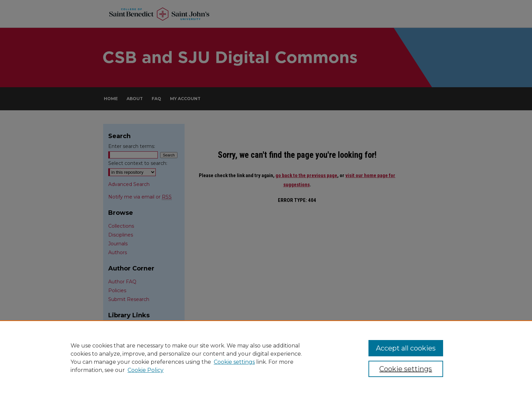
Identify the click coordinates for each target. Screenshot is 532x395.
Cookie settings (234, 362)
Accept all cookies (406, 348)
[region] (266, 358)
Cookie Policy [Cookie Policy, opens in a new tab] (146, 370)
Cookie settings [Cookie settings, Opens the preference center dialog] (406, 369)
